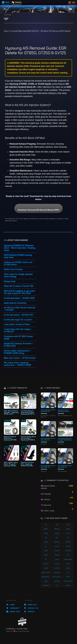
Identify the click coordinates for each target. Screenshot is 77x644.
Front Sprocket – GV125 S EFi (19, 315)
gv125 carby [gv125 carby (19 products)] (68, 559)
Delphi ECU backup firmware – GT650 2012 (19, 345)
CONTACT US (31, 608)
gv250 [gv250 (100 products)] (46, 568)
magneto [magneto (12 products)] (57, 572)
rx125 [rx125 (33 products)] (46, 581)
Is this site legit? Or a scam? (18, 320)
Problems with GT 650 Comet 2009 (18, 338)
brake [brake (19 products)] (46, 529)
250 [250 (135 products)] (57, 525)
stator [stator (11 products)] (68, 586)
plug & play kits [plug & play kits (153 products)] (57, 577)
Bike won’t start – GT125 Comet (20, 358)
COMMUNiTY (13, 608)
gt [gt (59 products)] (46, 546)
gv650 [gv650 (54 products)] (68, 568)
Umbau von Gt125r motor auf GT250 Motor (18, 264)
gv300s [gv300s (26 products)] (57, 568)
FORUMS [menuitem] (16, 3)
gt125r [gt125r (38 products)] (68, 546)
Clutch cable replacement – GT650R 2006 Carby (18, 352)
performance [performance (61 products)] (46, 577)
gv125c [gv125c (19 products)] (57, 564)
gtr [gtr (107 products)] (68, 555)
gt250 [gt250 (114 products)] (46, 551)
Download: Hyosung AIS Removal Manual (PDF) (38, 210)
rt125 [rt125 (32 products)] (68, 577)
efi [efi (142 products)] (68, 538)
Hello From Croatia (13, 269)
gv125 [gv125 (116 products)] (57, 559)
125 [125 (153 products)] (46, 525)
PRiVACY (29, 612)
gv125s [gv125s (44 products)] (68, 564)
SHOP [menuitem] (6, 3)
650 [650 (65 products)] (68, 525)
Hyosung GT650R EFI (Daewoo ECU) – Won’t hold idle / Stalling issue (20, 248)
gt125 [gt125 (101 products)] (57, 546)
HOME (10, 605)
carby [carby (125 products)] (68, 529)
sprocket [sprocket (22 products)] (46, 586)
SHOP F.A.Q (30, 605)
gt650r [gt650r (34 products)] (57, 555)
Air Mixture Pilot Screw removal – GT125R (19, 309)
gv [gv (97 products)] (46, 559)
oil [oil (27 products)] (68, 572)
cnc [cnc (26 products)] (46, 538)
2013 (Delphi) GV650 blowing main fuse (18, 256)
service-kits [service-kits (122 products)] (68, 581)
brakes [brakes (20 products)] (57, 529)
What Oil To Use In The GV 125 (19, 286)
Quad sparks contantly (15, 303)
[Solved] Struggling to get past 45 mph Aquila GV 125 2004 (19, 292)
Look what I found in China (17, 324)
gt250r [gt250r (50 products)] (57, 551)
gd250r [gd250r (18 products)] (68, 542)
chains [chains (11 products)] (57, 533)
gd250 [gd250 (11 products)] (46, 542)
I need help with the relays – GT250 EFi (18, 330)
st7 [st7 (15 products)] (57, 586)
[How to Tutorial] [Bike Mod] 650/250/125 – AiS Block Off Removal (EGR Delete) (37, 31)
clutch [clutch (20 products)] (68, 533)
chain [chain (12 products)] (46, 533)
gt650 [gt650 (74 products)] (46, 555)
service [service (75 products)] (57, 581)
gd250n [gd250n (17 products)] (57, 542)
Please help (10, 281)
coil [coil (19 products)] (57, 538)
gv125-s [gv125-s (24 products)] (46, 564)
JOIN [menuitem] (72, 3)
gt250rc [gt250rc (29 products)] (68, 551)
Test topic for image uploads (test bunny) (18, 275)
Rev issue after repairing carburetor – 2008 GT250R (18, 364)
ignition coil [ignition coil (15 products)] (46, 572)
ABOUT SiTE (13, 612)
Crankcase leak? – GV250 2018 (19, 298)
